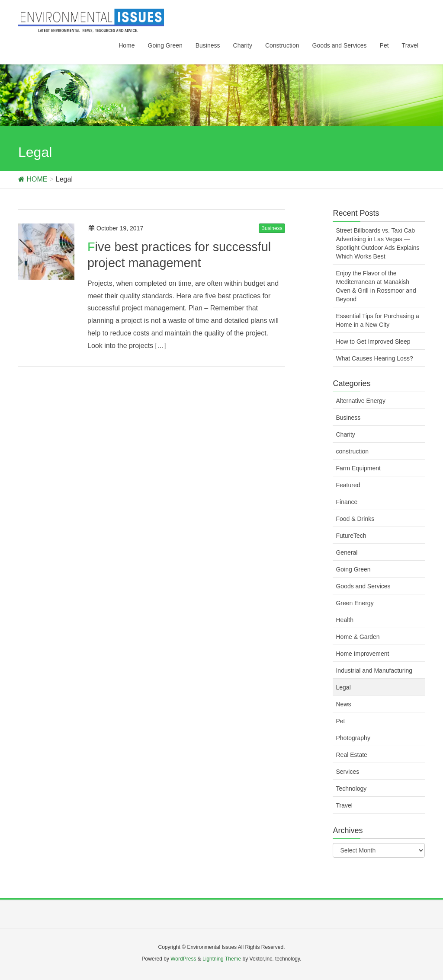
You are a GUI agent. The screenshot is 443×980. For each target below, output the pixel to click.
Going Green (353, 569)
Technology (351, 788)
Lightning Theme (222, 959)
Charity (345, 434)
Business (272, 228)
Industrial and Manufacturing (374, 670)
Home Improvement (362, 654)
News (343, 704)
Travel (344, 805)
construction (352, 451)
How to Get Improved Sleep (373, 342)
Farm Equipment (358, 468)
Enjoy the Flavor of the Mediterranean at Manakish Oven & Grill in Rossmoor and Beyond (376, 286)
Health (344, 620)
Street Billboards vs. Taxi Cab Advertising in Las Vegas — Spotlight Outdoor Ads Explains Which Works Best (377, 243)
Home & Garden (358, 637)
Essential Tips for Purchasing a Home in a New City (377, 320)
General (347, 552)
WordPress (183, 959)
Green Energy (355, 603)
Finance (347, 502)
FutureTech (351, 536)
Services (347, 772)
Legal (343, 687)
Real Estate (351, 755)
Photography (353, 738)
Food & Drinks (355, 519)
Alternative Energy (360, 401)
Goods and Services (363, 586)
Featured (348, 485)
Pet (340, 721)
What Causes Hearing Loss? (374, 358)
